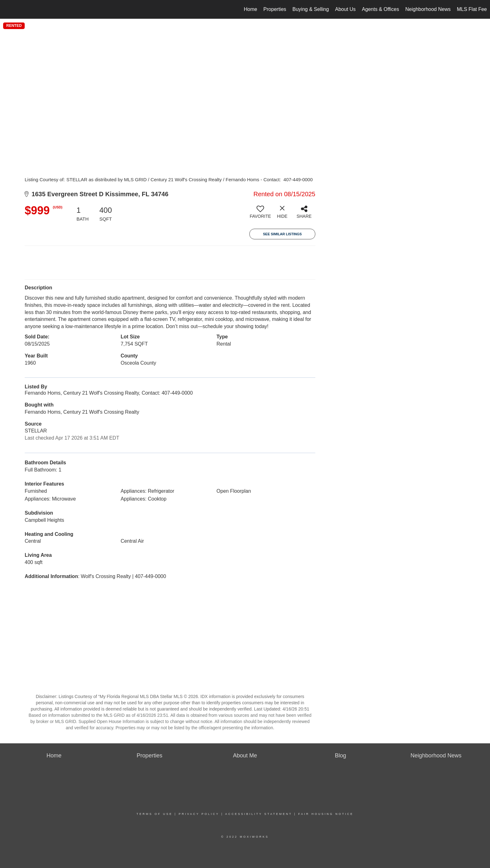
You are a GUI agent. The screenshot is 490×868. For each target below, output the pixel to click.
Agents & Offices (380, 9)
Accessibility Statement (259, 814)
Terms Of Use (155, 814)
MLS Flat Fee (472, 9)
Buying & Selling (311, 9)
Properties (275, 9)
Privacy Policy (199, 814)
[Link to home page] (8, 9)
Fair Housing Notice (326, 814)
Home (250, 9)
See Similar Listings (282, 234)
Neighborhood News (428, 9)
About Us (345, 9)
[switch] (260, 214)
